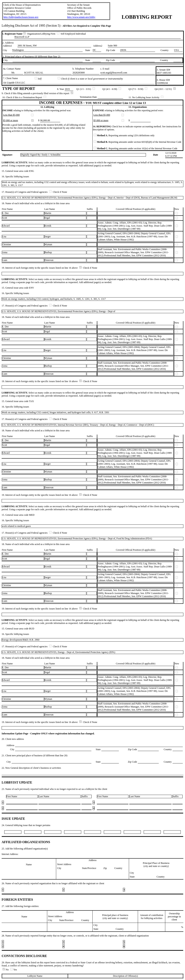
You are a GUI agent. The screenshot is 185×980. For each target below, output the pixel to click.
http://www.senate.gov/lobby (81, 17)
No (6, 970)
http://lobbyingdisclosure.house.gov (21, 17)
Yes (14, 970)
